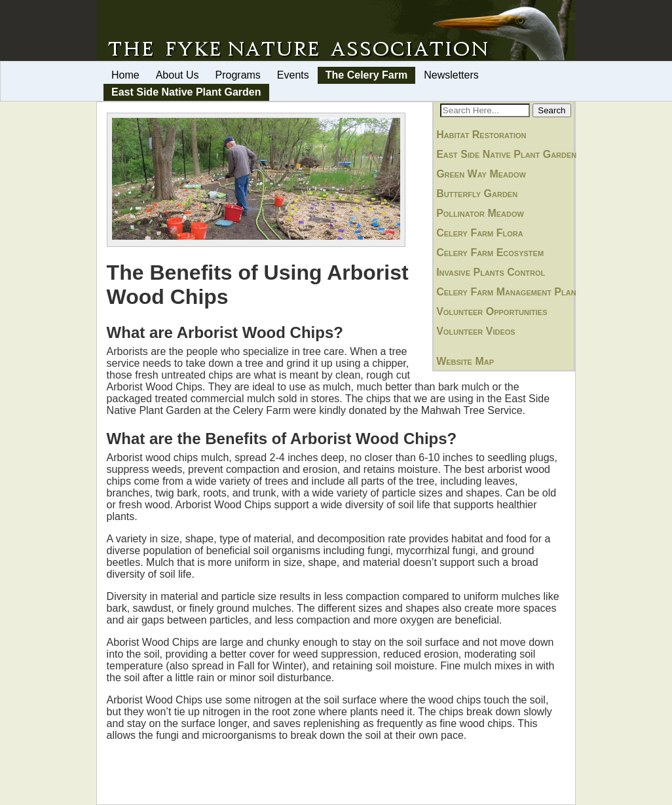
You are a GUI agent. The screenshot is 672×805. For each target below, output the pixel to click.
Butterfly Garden (477, 194)
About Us (177, 75)
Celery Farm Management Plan (506, 292)
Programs (238, 75)
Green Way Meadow (481, 174)
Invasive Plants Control (491, 272)
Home (125, 75)
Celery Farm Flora (479, 233)
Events (293, 75)
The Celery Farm (366, 75)
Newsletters (451, 75)
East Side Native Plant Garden (186, 92)
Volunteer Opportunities (492, 311)
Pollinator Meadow (480, 213)
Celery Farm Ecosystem (490, 253)
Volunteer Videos (476, 331)
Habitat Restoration (481, 135)
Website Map (465, 361)
